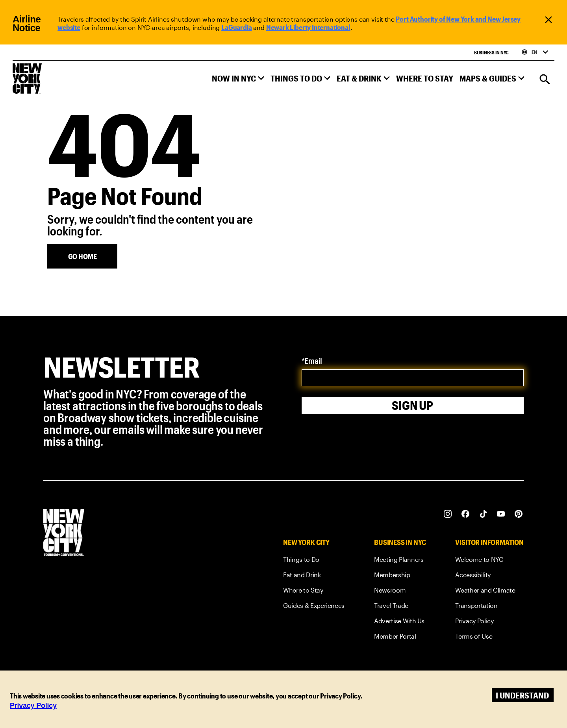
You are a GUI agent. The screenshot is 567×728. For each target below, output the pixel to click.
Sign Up (412, 404)
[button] (238, 80)
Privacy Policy (33, 706)
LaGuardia (236, 27)
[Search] (545, 80)
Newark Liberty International (308, 27)
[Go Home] (82, 256)
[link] (314, 561)
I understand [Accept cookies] (522, 695)
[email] (413, 378)
